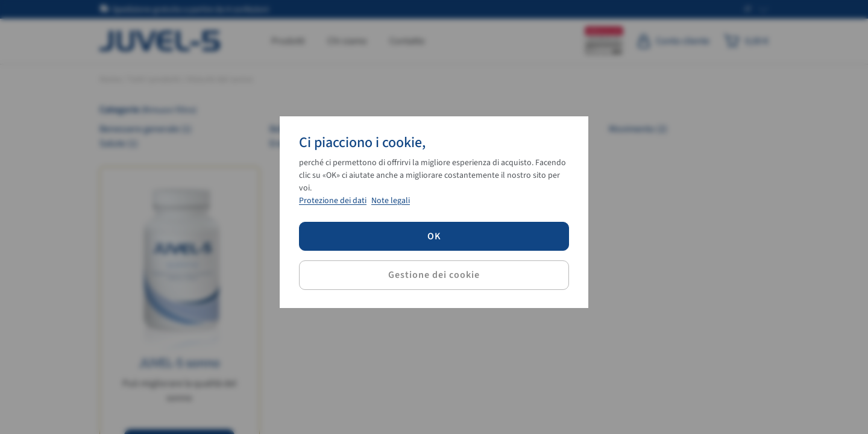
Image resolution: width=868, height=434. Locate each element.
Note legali (391, 201)
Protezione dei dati (333, 201)
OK (434, 236)
